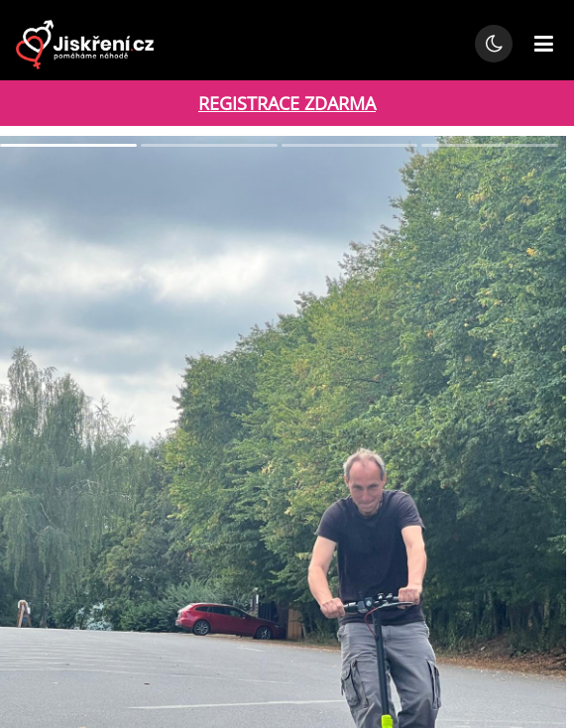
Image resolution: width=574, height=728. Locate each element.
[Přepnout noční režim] (494, 44)
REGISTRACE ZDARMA (287, 103)
